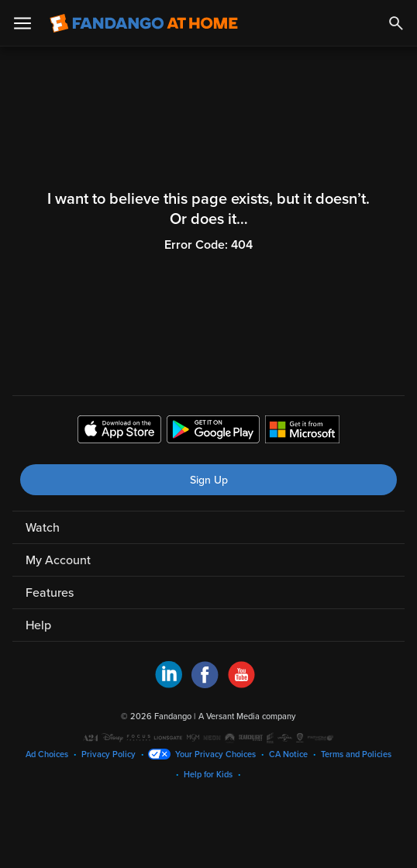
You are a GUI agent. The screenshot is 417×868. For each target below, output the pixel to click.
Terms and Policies (356, 754)
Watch (43, 528)
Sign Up (209, 480)
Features (50, 593)
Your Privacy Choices (215, 754)
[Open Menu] (22, 23)
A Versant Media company (247, 716)
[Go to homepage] (144, 23)
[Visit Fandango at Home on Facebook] (205, 684)
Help (38, 625)
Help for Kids (208, 775)
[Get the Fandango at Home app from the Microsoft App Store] (302, 432)
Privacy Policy (109, 754)
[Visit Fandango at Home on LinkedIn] (169, 684)
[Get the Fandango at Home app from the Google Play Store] (213, 432)
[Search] (396, 23)
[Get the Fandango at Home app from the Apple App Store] (119, 432)
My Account (58, 560)
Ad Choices (47, 754)
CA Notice (288, 754)
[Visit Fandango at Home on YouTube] (241, 684)
